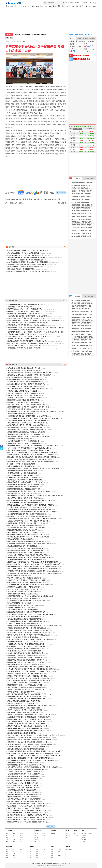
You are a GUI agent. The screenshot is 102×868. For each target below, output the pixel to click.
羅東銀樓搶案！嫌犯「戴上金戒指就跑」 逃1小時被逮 (25, 658)
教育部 (29, 199)
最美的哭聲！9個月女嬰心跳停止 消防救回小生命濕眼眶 (26, 432)
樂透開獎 (93, 38)
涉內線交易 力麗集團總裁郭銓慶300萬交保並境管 (24, 368)
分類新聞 (9, 830)
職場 (38, 6)
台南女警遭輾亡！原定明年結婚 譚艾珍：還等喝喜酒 (25, 687)
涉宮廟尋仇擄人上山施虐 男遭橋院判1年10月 (23, 783)
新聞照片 (31, 846)
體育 (59, 6)
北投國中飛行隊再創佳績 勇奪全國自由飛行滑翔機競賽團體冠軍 (29, 717)
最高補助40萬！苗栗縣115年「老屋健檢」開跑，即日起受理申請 (28, 758)
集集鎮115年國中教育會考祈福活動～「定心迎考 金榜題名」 (28, 676)
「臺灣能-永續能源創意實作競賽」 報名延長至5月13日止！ (27, 628)
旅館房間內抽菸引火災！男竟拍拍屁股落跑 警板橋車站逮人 (27, 820)
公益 (59, 854)
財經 (25, 6)
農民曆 (72, 34)
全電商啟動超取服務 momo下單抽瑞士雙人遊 (87, 185)
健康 (50, 6)
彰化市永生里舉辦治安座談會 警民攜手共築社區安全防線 (26, 384)
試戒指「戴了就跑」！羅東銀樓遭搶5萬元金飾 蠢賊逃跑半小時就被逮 (31, 505)
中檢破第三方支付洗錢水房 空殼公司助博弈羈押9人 (24, 311)
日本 (34, 199)
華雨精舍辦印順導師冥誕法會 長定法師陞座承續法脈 (25, 560)
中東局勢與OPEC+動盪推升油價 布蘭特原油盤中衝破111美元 (27, 260)
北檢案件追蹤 (87, 34)
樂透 (75, 833)
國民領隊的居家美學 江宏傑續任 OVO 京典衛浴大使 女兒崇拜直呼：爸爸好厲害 (33, 468)
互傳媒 (24, 42)
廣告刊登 (44, 863)
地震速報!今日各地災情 (81, 55)
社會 (20, 6)
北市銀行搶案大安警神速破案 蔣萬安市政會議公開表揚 (26, 553)
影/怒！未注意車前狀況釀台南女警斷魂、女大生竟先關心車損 (27, 341)
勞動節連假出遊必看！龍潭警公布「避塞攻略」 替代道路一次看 (28, 407)
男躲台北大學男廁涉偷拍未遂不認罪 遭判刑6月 (23, 792)
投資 (52, 854)
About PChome (64, 863)
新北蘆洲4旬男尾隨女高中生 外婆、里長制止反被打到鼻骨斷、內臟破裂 (31, 462)
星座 (46, 6)
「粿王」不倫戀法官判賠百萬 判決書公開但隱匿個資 (25, 710)
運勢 (42, 6)
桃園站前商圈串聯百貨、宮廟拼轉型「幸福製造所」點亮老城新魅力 (29, 740)
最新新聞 (74, 296)
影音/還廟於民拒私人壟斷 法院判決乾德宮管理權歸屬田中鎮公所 (28, 585)
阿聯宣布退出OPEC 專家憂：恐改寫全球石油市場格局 (26, 251)
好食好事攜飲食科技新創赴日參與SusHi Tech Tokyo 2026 (26, 325)
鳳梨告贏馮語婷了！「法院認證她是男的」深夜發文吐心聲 (26, 427)
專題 (12, 6)
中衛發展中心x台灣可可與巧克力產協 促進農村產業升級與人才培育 (29, 544)
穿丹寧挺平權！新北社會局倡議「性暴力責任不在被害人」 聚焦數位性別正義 (32, 573)
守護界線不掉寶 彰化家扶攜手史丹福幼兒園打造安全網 (25, 578)
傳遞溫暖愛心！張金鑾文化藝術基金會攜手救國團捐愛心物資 (27, 742)
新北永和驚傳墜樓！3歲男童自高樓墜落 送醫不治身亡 (25, 482)
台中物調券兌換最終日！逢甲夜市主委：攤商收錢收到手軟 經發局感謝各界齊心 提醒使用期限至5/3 (40, 332)
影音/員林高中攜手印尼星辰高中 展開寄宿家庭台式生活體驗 (27, 580)
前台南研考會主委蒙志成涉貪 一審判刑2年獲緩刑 (24, 587)
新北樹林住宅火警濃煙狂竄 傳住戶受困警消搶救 (24, 708)
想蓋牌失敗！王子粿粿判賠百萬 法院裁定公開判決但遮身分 (27, 699)
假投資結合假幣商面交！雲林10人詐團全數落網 (23, 396)
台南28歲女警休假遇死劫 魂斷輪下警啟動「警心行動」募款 (27, 555)
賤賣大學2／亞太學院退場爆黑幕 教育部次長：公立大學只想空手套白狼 (31, 453)
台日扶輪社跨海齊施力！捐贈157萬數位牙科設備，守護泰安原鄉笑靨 (30, 744)
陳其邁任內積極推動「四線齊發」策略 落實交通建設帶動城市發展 (29, 500)
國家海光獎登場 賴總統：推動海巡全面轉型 (21, 781)
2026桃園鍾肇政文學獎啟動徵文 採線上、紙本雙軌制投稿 (26, 528)
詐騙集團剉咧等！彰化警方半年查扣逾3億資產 (22, 494)
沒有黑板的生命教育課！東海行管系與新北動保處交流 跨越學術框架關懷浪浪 (32, 567)
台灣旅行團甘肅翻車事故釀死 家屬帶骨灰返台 (23, 594)
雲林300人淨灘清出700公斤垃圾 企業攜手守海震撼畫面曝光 (27, 514)
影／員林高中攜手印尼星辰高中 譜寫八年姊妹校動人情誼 (26, 621)
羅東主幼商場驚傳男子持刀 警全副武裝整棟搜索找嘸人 (26, 728)
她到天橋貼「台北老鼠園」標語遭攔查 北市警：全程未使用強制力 (29, 375)
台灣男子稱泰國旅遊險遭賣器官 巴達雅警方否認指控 (25, 619)
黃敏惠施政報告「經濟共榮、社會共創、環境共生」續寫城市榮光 (29, 523)
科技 (29, 6)
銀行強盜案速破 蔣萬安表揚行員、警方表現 (21, 598)
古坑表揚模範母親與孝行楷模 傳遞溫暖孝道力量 (24, 305)
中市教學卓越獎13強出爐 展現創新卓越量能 (86, 337)
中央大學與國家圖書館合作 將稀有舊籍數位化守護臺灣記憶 (27, 541)
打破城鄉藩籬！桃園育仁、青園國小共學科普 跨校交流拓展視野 (28, 437)
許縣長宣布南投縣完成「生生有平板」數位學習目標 (24, 665)
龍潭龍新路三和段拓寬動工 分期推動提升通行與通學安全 (26, 612)
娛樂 (55, 6)
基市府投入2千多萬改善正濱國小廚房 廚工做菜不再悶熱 (26, 724)
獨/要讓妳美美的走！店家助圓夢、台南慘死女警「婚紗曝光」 (27, 430)
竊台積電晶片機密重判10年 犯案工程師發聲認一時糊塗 (27, 551)
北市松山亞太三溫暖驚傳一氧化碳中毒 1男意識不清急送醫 (27, 337)
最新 (7, 833)
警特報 (90, 833)
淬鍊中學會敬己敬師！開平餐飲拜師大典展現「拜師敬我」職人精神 (29, 510)
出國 (14, 199)
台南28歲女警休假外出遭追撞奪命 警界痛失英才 (24, 589)
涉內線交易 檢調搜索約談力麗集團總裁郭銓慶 (23, 624)
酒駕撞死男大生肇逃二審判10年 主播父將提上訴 (23, 808)
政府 (90, 6)
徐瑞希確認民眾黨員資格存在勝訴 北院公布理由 (24, 605)
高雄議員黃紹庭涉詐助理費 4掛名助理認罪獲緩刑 (23, 785)
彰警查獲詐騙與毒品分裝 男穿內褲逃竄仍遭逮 (22, 795)
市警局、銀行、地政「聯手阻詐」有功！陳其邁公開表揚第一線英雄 (29, 738)
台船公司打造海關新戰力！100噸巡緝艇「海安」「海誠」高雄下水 (29, 715)
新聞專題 (54, 830)
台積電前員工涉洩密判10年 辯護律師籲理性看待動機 (25, 480)
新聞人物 (38, 830)
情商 (21, 835)
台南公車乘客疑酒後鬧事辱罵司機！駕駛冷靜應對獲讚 (25, 674)
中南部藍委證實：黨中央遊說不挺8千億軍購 (22, 255)
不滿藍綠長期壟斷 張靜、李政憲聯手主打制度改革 (24, 772)
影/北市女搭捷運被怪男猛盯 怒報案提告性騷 (22, 546)
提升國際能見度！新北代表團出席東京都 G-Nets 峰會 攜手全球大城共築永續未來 (34, 571)
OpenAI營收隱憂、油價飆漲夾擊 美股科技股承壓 (23, 267)
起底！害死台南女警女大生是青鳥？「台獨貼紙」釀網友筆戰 (27, 389)
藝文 (59, 851)
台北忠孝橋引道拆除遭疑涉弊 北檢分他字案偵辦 (24, 774)
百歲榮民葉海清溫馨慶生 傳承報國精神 (21, 703)
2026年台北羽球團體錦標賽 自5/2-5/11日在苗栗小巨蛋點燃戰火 (28, 537)
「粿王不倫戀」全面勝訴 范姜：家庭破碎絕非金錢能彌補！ (27, 644)
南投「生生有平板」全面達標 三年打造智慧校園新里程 (25, 548)
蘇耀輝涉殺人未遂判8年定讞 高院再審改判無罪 (87, 312)
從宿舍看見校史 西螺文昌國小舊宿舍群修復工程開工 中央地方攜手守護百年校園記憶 (36, 626)
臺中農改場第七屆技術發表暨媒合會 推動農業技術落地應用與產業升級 (31, 373)
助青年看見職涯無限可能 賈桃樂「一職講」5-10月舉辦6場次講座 (28, 639)
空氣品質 (79, 38)
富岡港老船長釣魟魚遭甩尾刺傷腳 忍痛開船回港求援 (24, 776)
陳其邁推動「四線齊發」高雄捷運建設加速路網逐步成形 (26, 535)
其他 (21, 851)
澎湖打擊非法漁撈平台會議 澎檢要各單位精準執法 (24, 617)
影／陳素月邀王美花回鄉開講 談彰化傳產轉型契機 (24, 651)
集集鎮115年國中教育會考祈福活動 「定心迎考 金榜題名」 (27, 690)
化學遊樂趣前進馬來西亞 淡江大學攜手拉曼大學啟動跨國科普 (28, 521)
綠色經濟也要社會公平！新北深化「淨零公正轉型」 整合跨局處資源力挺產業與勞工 (35, 564)
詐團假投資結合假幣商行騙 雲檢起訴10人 (85, 303)
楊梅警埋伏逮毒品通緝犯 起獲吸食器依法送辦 (22, 471)
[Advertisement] (37, 220)
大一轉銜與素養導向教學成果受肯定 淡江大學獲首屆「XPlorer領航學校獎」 (33, 519)
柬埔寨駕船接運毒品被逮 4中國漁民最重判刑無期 (24, 489)
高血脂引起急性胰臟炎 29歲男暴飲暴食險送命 (22, 530)
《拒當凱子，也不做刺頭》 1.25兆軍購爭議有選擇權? (25, 346)
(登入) (94, 3)
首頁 (8, 6)
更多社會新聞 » (62, 203)
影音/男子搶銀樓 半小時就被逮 (17, 576)
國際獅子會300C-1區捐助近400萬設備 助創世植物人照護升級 (28, 630)
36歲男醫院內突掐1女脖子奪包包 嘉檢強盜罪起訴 (24, 799)
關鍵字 (68, 846)
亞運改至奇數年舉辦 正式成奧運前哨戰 (84, 205)
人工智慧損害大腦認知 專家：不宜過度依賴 (85, 202)
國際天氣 (84, 840)
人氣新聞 (74, 178)
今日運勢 (78, 34)
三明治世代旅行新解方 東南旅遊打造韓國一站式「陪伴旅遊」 (28, 258)
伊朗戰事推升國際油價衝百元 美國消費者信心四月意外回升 (27, 264)
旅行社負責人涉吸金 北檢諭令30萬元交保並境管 (24, 370)
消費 (73, 6)
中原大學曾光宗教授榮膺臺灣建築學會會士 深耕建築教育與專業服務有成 (32, 669)
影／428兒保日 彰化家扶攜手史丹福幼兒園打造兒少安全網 (27, 683)
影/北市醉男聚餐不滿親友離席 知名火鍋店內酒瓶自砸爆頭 (27, 507)
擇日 (67, 838)
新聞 (7, 38)
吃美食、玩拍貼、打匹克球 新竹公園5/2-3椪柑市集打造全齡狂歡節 (29, 635)
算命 (67, 833)
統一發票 (76, 835)
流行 (21, 842)
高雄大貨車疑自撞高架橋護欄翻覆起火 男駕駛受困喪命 (26, 377)
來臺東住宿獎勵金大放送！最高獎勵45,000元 (22, 466)
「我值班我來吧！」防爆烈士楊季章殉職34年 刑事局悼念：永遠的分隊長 (32, 671)
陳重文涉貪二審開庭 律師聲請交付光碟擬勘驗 (23, 637)
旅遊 (77, 6)
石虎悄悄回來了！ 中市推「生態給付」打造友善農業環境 (26, 646)
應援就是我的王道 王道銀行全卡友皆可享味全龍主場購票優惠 (27, 516)
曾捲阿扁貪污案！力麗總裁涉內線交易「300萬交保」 (25, 348)
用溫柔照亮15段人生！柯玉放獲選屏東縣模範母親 (24, 701)
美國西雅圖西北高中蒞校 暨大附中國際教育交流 (23, 655)
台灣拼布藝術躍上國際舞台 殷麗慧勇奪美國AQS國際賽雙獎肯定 (29, 557)
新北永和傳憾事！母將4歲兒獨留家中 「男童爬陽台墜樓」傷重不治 (29, 448)
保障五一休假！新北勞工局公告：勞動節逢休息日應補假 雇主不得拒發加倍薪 (32, 569)
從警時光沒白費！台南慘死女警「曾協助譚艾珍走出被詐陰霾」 (28, 817)
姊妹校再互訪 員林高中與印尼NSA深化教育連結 (24, 498)
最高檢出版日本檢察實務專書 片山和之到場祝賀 (24, 484)
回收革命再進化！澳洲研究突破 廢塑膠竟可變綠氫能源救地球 (28, 323)
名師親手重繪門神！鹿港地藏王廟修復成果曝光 (23, 503)
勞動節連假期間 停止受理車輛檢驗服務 (20, 539)
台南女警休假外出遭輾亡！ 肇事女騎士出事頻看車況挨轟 (26, 405)
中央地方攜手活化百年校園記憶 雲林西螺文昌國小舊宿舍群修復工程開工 (31, 753)
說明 (90, 3)
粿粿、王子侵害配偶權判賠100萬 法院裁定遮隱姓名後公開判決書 (29, 694)
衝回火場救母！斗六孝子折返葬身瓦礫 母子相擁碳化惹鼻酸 (27, 806)
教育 (25, 199)
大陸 (94, 6)
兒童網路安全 (56, 863)
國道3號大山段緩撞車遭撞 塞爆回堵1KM (21, 788)
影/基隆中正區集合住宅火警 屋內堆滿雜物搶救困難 (24, 696)
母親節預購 (73, 3)
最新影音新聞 (89, 296)
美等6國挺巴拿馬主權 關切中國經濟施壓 (21, 269)
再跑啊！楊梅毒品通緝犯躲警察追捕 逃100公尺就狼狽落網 (26, 731)
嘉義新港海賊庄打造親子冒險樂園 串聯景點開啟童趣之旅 (26, 749)
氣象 (83, 830)
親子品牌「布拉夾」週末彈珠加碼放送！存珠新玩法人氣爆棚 (27, 726)
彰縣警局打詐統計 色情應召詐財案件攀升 (21, 692)
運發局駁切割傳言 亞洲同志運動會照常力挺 (21, 733)
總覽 (52, 849)
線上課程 (44, 199)
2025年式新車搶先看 (82, 59)
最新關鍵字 (69, 849)
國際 (33, 6)
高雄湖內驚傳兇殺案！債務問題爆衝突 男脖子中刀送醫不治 (27, 318)
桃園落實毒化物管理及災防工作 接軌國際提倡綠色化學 (25, 649)
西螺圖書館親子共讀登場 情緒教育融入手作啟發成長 (25, 685)
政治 (16, 6)
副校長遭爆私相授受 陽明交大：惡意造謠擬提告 (24, 253)
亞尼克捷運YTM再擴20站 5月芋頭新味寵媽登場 (23, 712)
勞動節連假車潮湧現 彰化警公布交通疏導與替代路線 (25, 380)
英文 (59, 199)
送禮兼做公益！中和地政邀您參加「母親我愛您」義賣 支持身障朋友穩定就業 (32, 562)
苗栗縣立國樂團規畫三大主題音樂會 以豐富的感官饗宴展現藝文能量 (30, 596)
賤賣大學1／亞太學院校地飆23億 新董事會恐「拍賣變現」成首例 (29, 343)
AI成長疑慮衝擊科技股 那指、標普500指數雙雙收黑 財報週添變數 (29, 262)
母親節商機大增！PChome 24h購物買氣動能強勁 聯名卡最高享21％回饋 (31, 512)
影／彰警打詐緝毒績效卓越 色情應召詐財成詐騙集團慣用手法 (28, 815)
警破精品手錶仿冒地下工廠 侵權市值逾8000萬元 (24, 797)
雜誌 (82, 6)
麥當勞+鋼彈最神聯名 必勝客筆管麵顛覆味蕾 (86, 182)
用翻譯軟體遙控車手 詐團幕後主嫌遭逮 (84, 331)
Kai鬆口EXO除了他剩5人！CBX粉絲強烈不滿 (29, 34)
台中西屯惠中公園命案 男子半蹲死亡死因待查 (23, 642)
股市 (68, 3)
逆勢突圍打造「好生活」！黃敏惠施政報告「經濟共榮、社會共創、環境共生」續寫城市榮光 (37, 756)
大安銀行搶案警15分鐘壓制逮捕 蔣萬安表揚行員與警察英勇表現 (29, 667)
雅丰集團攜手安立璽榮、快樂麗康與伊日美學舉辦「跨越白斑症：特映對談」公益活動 (35, 327)
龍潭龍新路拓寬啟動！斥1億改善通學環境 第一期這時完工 (26, 719)
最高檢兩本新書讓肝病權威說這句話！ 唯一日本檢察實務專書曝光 (29, 491)
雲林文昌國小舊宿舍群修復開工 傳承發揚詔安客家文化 (25, 765)
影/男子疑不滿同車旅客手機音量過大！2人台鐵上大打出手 (26, 601)
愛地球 (60, 856)
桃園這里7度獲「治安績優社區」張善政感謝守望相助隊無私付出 (28, 678)
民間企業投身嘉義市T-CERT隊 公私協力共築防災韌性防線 (26, 747)
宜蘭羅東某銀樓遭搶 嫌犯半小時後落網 (21, 608)
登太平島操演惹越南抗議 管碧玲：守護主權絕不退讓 (25, 309)
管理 (52, 856)
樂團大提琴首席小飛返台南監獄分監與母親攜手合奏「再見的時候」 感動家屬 (32, 767)
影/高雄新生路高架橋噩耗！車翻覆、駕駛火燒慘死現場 (25, 382)
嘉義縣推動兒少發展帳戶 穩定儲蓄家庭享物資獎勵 (24, 763)
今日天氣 (72, 38)
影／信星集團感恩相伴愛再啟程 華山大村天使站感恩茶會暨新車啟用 (30, 614)
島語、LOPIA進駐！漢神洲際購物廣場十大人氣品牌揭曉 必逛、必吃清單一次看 (33, 735)
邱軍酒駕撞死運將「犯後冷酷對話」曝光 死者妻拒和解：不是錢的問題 (31, 455)
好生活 (60, 849)
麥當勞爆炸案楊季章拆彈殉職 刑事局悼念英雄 (23, 487)
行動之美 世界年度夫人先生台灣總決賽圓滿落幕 (23, 525)
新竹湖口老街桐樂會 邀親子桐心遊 (19, 603)
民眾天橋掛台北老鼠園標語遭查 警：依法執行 (23, 478)
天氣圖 (83, 842)
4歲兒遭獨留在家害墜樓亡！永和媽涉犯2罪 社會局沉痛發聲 (27, 316)
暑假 (38, 199)
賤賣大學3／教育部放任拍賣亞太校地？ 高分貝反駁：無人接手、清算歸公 (32, 457)
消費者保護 (49, 863)
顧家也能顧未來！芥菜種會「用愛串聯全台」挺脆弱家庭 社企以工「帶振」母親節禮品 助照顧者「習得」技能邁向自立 (46, 496)
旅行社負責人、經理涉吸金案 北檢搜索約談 (22, 592)
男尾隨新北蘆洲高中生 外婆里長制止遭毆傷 (22, 473)
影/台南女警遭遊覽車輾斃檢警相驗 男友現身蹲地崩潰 (25, 653)
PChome (79, 3)
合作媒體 (85, 3)
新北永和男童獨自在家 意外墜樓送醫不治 (21, 475)
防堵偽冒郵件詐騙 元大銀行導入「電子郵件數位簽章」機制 (27, 582)
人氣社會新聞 (89, 178)
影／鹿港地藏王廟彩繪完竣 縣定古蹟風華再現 (23, 779)
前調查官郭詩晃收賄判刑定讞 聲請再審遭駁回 (23, 610)
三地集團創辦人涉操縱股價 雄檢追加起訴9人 (22, 790)
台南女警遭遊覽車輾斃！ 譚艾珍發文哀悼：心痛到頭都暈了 (27, 722)
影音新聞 (9, 846)
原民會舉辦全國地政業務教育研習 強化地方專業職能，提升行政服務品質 (31, 760)
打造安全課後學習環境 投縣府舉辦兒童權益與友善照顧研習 (27, 822)
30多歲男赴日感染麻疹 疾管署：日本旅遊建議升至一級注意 (27, 271)
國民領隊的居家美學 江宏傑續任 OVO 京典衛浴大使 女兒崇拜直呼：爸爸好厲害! (33, 321)
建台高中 (19, 199)
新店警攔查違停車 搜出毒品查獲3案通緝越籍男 (23, 801)
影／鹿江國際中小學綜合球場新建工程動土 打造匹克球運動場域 (29, 804)
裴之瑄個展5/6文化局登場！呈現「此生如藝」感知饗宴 (25, 425)
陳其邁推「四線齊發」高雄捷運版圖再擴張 (21, 464)
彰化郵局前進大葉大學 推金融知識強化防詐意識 (24, 386)
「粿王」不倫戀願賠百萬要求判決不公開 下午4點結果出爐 (27, 810)
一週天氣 (84, 835)
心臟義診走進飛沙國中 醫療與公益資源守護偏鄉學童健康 (26, 769)
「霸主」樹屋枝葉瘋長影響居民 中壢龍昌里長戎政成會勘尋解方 (29, 681)
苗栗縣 (54, 199)
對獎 (75, 830)
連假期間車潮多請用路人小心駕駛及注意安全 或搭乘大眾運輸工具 (29, 633)
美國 (49, 199)
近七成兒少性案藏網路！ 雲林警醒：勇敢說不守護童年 (26, 813)
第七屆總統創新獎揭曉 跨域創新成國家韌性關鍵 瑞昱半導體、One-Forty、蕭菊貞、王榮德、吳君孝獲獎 (41, 751)
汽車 (86, 6)
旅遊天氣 (84, 838)
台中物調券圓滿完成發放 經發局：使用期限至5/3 (24, 339)
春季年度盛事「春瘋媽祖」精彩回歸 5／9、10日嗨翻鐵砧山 (27, 662)
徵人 (70, 863)
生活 (63, 6)
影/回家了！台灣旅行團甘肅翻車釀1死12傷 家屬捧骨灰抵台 (27, 660)
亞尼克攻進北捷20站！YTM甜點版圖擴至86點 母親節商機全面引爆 (29, 706)
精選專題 (53, 833)
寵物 (21, 833)
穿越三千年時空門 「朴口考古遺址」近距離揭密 (23, 532)
